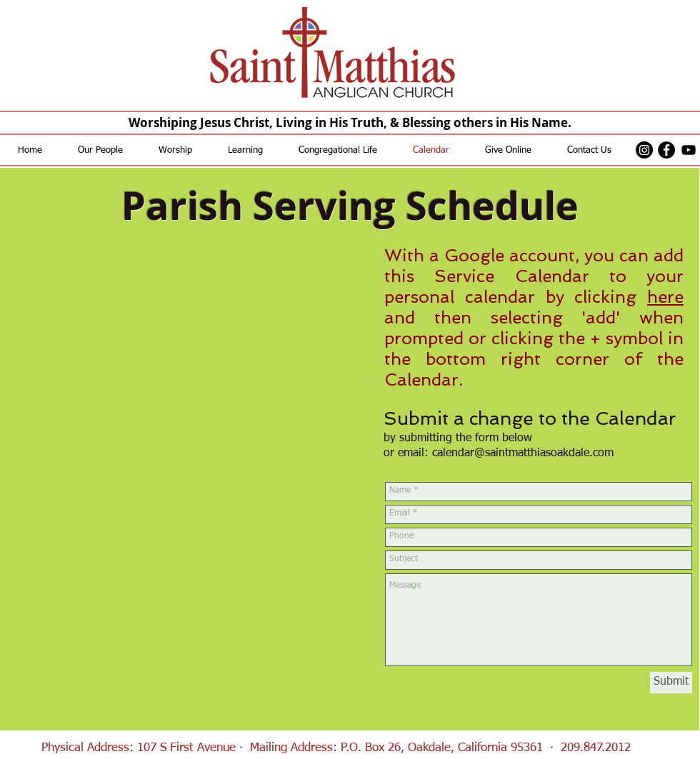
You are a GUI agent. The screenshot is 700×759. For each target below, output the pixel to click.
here (665, 297)
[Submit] (671, 683)
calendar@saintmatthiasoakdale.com (523, 453)
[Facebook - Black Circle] (666, 150)
